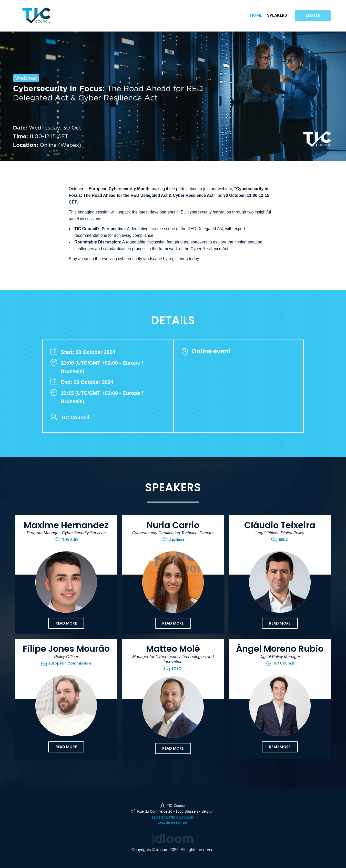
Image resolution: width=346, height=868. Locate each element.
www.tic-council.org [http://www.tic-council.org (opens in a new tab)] (173, 823)
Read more (66, 623)
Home (256, 15)
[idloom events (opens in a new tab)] (173, 838)
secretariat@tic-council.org (173, 817)
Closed (313, 16)
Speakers (277, 15)
